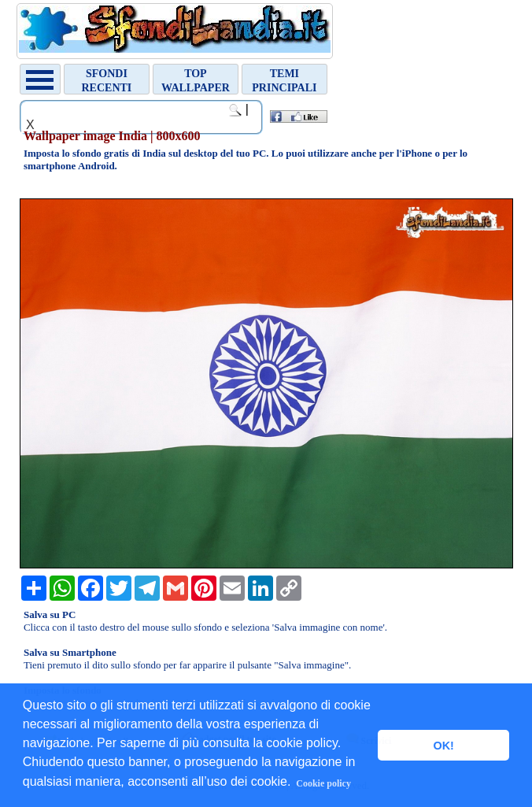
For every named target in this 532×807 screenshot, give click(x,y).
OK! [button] (443, 746)
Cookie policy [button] (323, 783)
